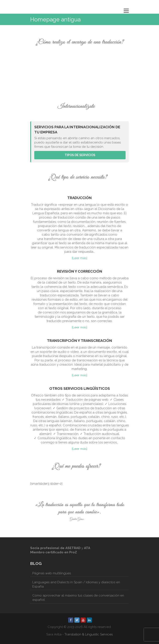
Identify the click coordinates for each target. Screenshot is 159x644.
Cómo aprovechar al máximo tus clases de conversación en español (78, 598)
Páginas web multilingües (52, 573)
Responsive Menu (126, 11)
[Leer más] (79, 258)
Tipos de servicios (80, 155)
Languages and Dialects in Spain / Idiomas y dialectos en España (76, 584)
